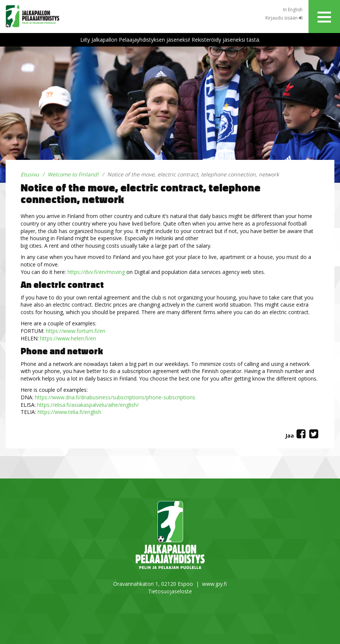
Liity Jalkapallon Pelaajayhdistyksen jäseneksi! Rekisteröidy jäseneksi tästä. (170, 40)
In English (293, 10)
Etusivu (30, 174)
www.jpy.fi (214, 584)
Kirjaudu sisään (284, 18)
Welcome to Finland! (73, 174)
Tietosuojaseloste (170, 591)
